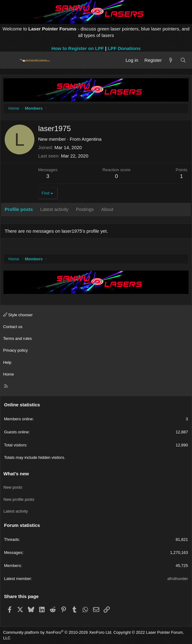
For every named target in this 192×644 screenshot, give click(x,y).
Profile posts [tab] (19, 209)
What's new (16, 474)
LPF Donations (124, 48)
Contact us (13, 327)
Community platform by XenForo (58, 632)
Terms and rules (17, 338)
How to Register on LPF (78, 48)
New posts (13, 487)
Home (9, 374)
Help (7, 362)
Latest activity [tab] (54, 209)
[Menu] (10, 60)
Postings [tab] (85, 209)
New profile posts (19, 499)
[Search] (183, 60)
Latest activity (16, 511)
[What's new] (171, 60)
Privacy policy (15, 350)
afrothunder (178, 579)
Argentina (92, 139)
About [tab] (107, 209)
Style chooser (18, 315)
